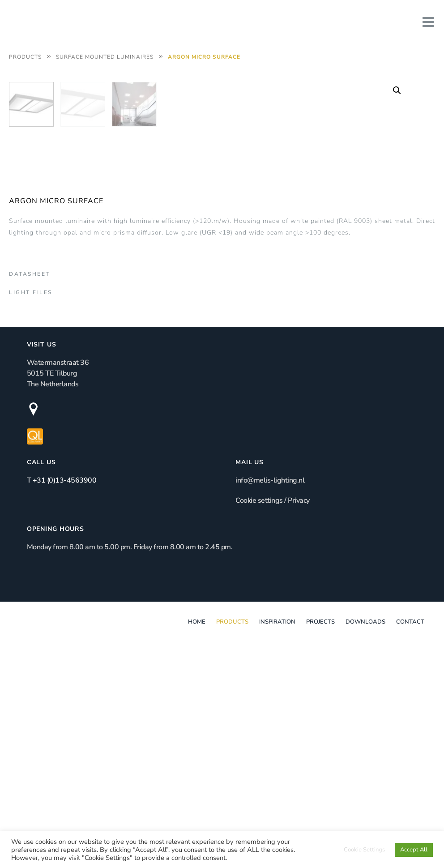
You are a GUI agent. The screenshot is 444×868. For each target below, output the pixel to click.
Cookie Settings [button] (364, 850)
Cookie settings (259, 718)
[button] (397, 90)
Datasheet (30, 475)
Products (25, 57)
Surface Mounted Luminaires (105, 57)
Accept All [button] (414, 850)
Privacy (299, 718)
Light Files (31, 494)
